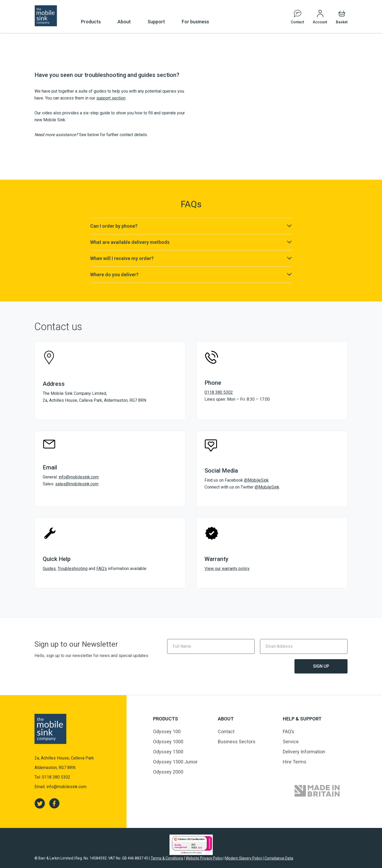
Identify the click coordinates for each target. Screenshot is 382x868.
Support (156, 22)
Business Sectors (237, 742)
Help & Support (302, 719)
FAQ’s (102, 569)
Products (91, 22)
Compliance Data (278, 858)
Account (320, 22)
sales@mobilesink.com (77, 484)
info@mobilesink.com (79, 477)
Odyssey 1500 (168, 752)
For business (195, 22)
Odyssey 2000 (168, 772)
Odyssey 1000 (168, 742)
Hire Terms (295, 762)
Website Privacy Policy (204, 858)
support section (111, 98)
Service (291, 742)
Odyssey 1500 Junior (175, 762)
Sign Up (321, 666)
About (124, 22)
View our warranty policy (227, 569)
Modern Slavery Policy (244, 858)
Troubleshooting (73, 569)
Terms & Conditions (167, 858)
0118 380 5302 (219, 392)
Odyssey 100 (167, 731)
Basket (342, 22)
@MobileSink (256, 480)
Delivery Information (304, 752)
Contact (297, 22)
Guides (49, 569)
